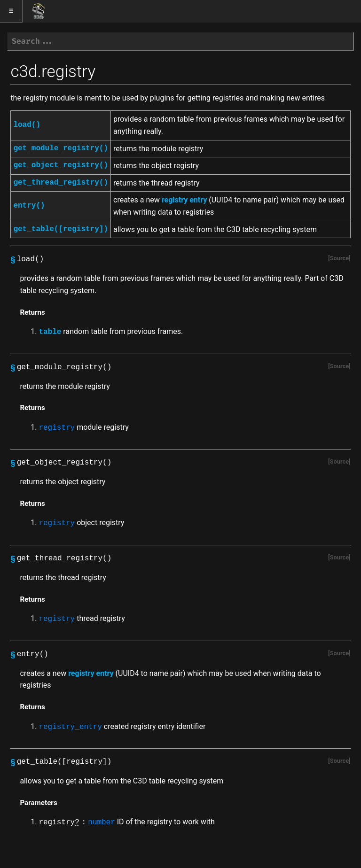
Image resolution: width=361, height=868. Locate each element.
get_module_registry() (61, 148)
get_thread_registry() (61, 183)
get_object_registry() (61, 165)
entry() (29, 206)
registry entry (184, 200)
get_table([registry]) (61, 229)
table (50, 332)
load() (27, 125)
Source (339, 258)
